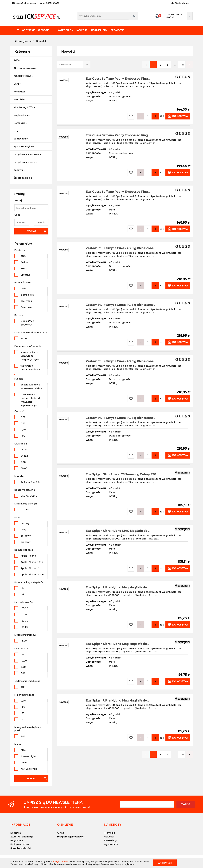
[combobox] (74, 65)
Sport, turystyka (24, 146)
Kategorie (65, 30)
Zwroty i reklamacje (22, 837)
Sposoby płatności (21, 848)
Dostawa (16, 833)
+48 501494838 (50, 3)
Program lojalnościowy (70, 837)
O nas (61, 833)
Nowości (82, 30)
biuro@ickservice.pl (24, 3)
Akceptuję (165, 863)
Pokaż (31, 779)
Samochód (21, 139)
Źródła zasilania (24, 178)
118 (182, 65)
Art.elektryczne (23, 76)
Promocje (117, 30)
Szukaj (31, 231)
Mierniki (19, 99)
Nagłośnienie (22, 115)
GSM (17, 84)
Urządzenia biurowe (25, 162)
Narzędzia (20, 123)
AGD (17, 60)
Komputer (20, 92)
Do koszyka (178, 116)
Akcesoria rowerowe (25, 68)
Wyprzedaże (111, 844)
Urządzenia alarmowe (27, 154)
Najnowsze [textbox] (65, 64)
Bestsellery (99, 30)
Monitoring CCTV (24, 107)
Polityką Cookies (61, 861)
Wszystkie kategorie (33, 30)
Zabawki (20, 170)
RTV (17, 131)
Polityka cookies (20, 844)
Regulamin (17, 840)
